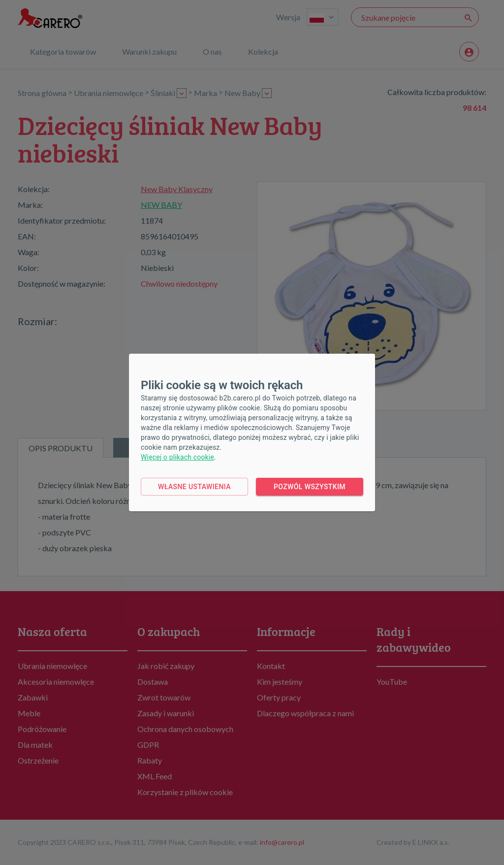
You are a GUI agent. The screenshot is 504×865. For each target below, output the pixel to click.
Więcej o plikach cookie (177, 457)
